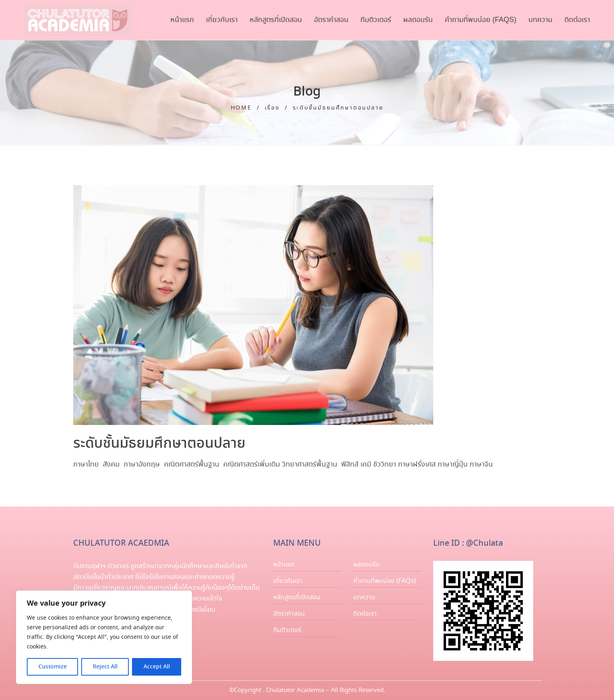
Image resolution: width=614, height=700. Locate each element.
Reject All (105, 667)
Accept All (157, 667)
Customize (53, 667)
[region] (104, 637)
